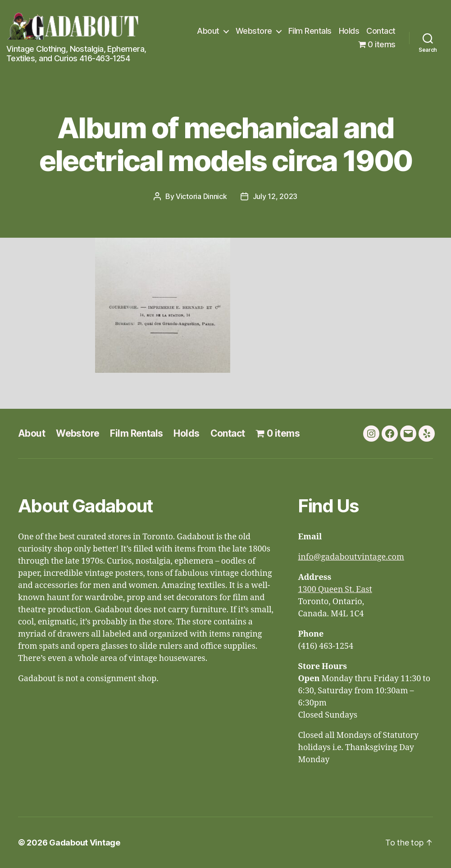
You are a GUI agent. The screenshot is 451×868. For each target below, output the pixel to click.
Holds (349, 31)
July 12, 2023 (275, 196)
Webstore (254, 31)
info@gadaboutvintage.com (351, 557)
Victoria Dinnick (201, 196)
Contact (381, 31)
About (208, 31)
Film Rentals (310, 31)
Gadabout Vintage (85, 843)
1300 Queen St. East (335, 590)
